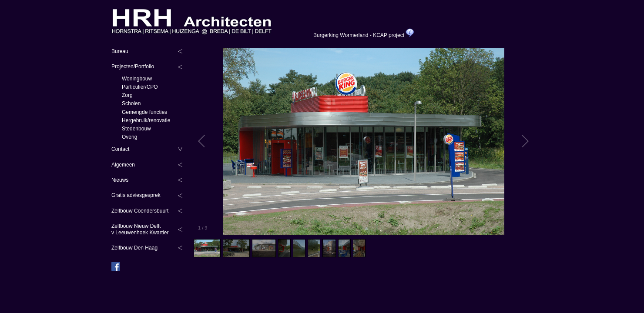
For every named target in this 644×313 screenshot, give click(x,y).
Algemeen (123, 165)
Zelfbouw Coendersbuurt (140, 211)
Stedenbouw (136, 129)
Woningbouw (137, 79)
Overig (129, 137)
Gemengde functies (144, 112)
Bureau (120, 51)
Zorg (127, 95)
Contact (120, 149)
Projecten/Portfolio (133, 67)
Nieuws (120, 180)
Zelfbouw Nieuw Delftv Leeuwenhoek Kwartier (140, 229)
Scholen (131, 103)
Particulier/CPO (140, 87)
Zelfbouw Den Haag (134, 248)
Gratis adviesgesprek (136, 195)
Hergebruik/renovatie (146, 120)
